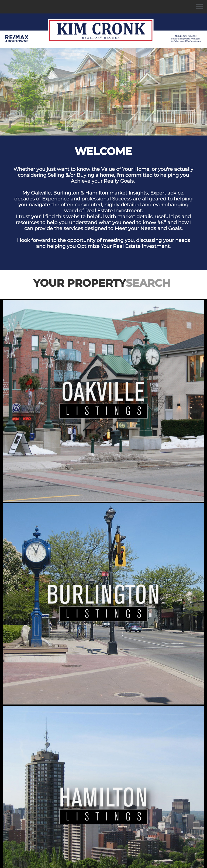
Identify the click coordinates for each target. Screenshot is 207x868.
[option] (103, 92)
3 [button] (101, 134)
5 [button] (112, 134)
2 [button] (95, 134)
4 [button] (106, 134)
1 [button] (89, 134)
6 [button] (118, 134)
